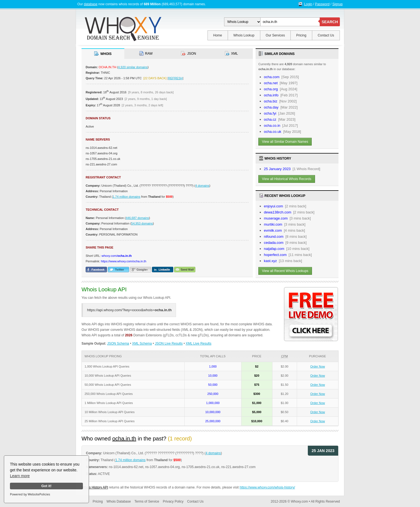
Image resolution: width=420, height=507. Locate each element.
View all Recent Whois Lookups (285, 271)
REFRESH (176, 78)
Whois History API (95, 487)
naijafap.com (274, 249)
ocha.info (271, 95)
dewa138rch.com (278, 212)
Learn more (20, 476)
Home (218, 35)
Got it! (46, 486)
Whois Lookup (244, 35)
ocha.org (271, 89)
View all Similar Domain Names (285, 142)
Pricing (301, 35)
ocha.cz (270, 119)
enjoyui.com (273, 206)
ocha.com (272, 77)
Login (308, 4)
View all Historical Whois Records (287, 179)
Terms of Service (147, 501)
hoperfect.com (275, 255)
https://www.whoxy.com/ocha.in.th (124, 261)
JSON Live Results (169, 344)
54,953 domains (142, 223)
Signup (338, 4)
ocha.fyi (270, 113)
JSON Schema (118, 344)
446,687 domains (137, 218)
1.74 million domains (127, 197)
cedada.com (274, 243)
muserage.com (276, 218)
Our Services (275, 35)
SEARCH (330, 22)
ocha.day (271, 107)
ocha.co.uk (273, 132)
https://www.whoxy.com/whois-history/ (267, 487)
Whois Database (119, 501)
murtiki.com (273, 224)
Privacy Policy (173, 501)
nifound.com (274, 237)
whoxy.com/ (116, 256)
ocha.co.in (272, 126)
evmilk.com (273, 230)
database (90, 4)
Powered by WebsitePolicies (30, 494)
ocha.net (271, 83)
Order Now (318, 366)
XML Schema (142, 344)
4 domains (202, 186)
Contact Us (326, 35)
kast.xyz (270, 261)
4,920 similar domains (133, 67)
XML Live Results (199, 344)
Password (322, 4)
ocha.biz (271, 101)
